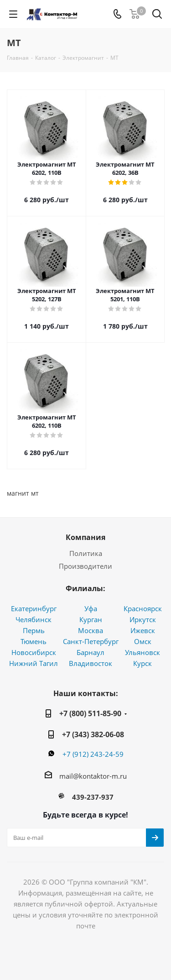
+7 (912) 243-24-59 (93, 754)
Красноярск (143, 608)
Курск (142, 663)
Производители (85, 566)
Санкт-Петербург (91, 641)
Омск (143, 641)
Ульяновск (142, 652)
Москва (91, 630)
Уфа (91, 608)
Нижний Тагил (34, 663)
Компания (85, 537)
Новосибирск (34, 652)
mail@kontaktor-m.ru (93, 776)
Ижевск (143, 630)
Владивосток (91, 663)
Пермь (34, 630)
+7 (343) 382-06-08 (93, 734)
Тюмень (34, 641)
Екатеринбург (34, 608)
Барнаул (91, 652)
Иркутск (143, 619)
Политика (86, 553)
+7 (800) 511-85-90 (90, 713)
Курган (91, 619)
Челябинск (34, 619)
